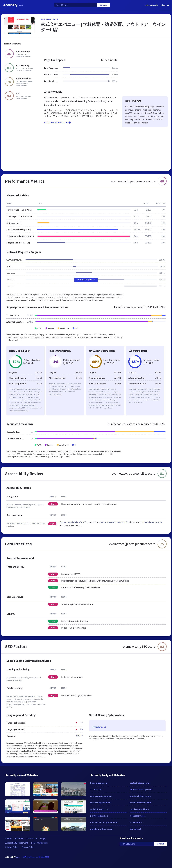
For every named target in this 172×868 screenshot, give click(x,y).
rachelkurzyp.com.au (100, 803)
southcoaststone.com (141, 803)
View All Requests (86, 280)
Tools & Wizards (151, 5)
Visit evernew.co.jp (58, 123)
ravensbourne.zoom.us (101, 796)
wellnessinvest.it (138, 816)
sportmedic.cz (137, 822)
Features (19, 838)
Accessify (13, 5)
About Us (165, 5)
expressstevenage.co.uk (141, 789)
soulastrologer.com (139, 783)
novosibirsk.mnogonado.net (104, 822)
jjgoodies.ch (136, 829)
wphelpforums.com (100, 809)
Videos (9, 838)
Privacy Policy (12, 847)
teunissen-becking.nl (140, 809)
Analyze (103, 5)
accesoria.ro (96, 789)
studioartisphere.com (140, 796)
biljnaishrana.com (99, 783)
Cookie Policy (28, 847)
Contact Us (32, 838)
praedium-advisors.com (102, 829)
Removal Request (39, 843)
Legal (43, 838)
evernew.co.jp (50, 20)
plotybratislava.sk (99, 816)
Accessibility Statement (17, 843)
